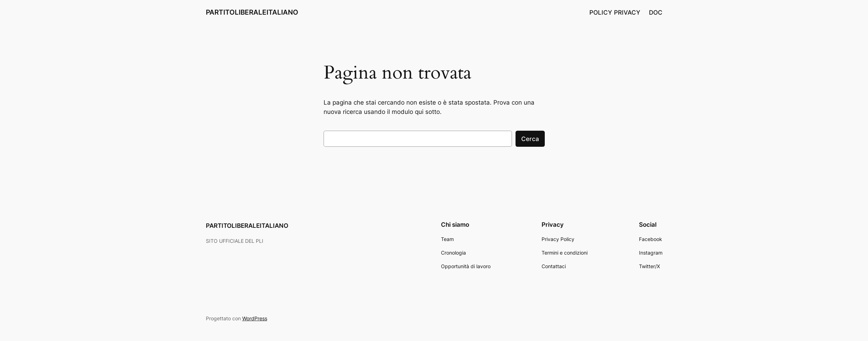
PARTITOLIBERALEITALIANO (252, 12)
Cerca (530, 139)
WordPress (255, 318)
